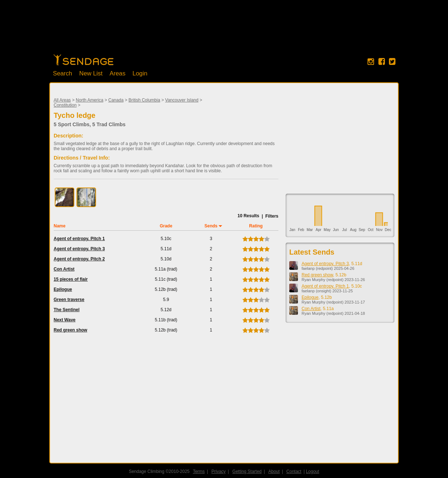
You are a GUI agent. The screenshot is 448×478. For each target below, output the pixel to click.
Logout (313, 471)
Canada (116, 100)
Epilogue (63, 289)
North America (90, 100)
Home (84, 60)
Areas (117, 73)
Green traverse (69, 300)
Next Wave (65, 320)
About (274, 471)
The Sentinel (67, 310)
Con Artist (64, 269)
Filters (272, 216)
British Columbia (144, 100)
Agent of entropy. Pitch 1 (79, 239)
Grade (166, 226)
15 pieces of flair (71, 279)
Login (140, 73)
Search (63, 73)
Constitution (65, 105)
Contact (294, 471)
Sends (211, 226)
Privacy (218, 471)
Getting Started (247, 471)
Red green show (70, 330)
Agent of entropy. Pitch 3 (79, 249)
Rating (256, 226)
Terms (199, 471)
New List (91, 73)
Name (60, 226)
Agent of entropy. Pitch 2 (79, 259)
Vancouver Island (182, 100)
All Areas (62, 100)
